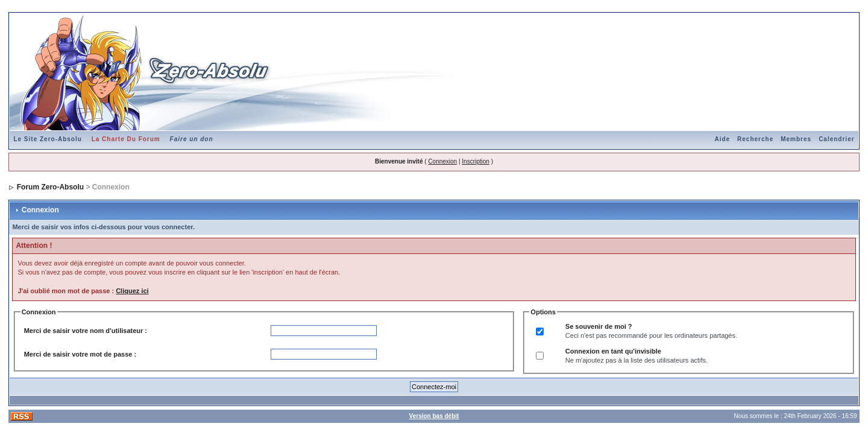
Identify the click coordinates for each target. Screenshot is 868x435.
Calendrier (836, 139)
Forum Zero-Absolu (50, 187)
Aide (722, 139)
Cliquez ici (132, 291)
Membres (796, 139)
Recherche (755, 139)
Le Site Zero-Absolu (47, 139)
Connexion (442, 161)
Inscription (476, 161)
